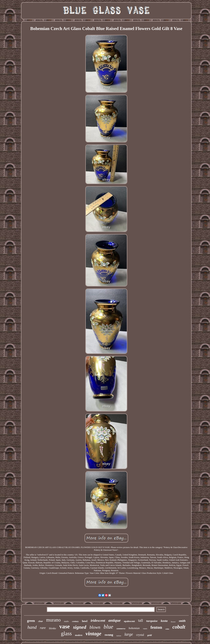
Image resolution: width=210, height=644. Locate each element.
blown (95, 627)
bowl (85, 621)
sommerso (121, 628)
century (75, 621)
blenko (53, 628)
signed (80, 627)
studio (66, 621)
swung (109, 635)
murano (53, 620)
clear (41, 621)
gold (150, 635)
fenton (156, 627)
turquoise (152, 621)
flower (173, 622)
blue (108, 627)
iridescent (98, 620)
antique (115, 620)
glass (66, 633)
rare (43, 628)
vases (145, 629)
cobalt (179, 627)
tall (141, 620)
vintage (94, 633)
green (31, 621)
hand (32, 627)
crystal (140, 635)
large (129, 634)
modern (79, 635)
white (167, 629)
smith (182, 621)
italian (119, 636)
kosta (164, 621)
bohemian (134, 628)
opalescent (129, 621)
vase (64, 627)
